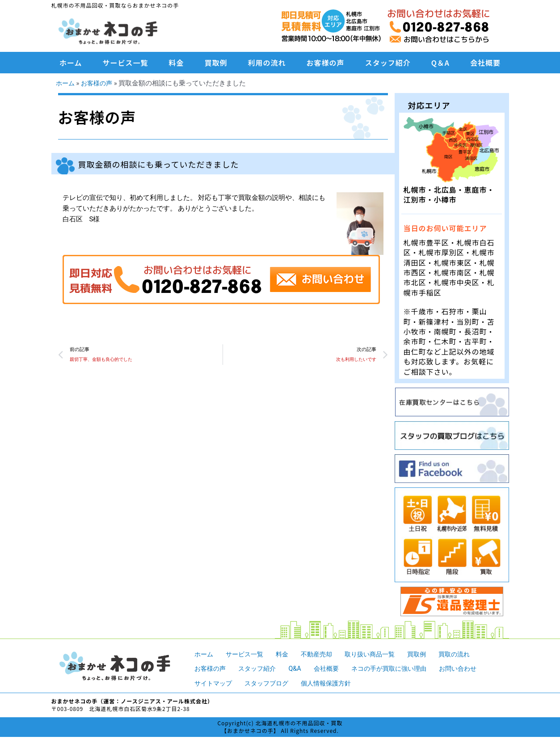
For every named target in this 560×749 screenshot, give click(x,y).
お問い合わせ (472, 669)
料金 (177, 63)
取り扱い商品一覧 (379, 654)
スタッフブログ (271, 683)
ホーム (71, 63)
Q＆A (440, 63)
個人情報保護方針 (333, 683)
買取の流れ (467, 654)
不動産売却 (322, 654)
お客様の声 (326, 63)
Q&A (300, 669)
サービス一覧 (126, 63)
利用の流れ (267, 63)
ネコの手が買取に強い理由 (399, 669)
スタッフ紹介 (388, 63)
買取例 (216, 63)
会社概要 (485, 63)
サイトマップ (215, 683)
